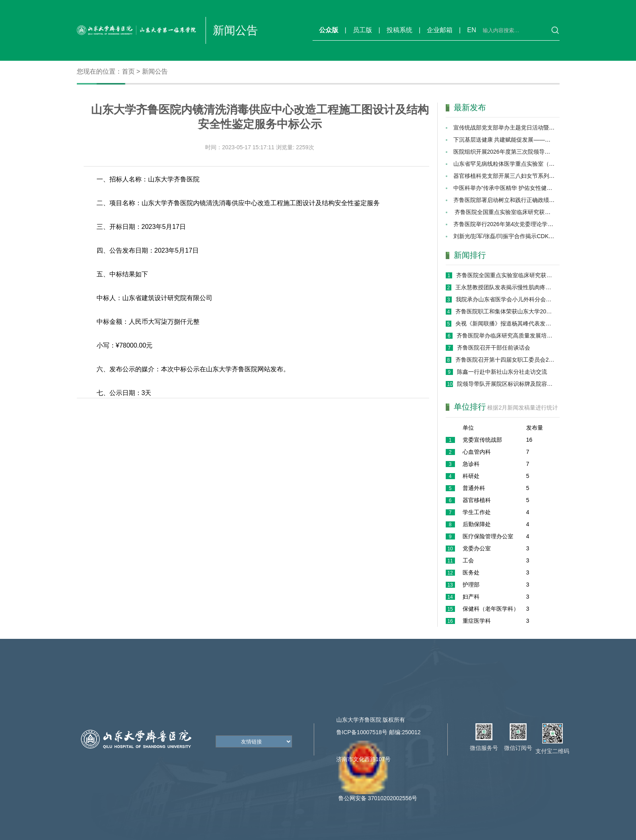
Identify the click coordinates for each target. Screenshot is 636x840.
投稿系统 (399, 30)
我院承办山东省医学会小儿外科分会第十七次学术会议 (505, 299)
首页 (128, 71)
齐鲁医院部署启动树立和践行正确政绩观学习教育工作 (521, 200)
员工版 (362, 30)
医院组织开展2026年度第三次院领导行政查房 (510, 152)
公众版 (329, 30)
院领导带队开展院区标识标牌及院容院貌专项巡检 (506, 384)
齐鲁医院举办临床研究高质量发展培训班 (506, 336)
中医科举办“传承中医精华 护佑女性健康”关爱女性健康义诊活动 (532, 188)
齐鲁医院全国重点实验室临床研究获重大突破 (510, 212)
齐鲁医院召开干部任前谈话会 (494, 348)
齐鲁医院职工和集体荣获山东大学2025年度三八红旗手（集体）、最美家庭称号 (505, 311)
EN (471, 30)
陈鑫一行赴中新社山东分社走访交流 (502, 372)
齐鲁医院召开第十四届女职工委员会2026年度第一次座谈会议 (505, 360)
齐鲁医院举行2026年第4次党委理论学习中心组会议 (518, 224)
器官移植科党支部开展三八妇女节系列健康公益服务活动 (524, 176)
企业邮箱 (440, 30)
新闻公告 (155, 71)
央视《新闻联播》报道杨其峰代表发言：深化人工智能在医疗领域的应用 (505, 323)
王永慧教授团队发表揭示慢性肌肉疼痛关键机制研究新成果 (505, 287)
